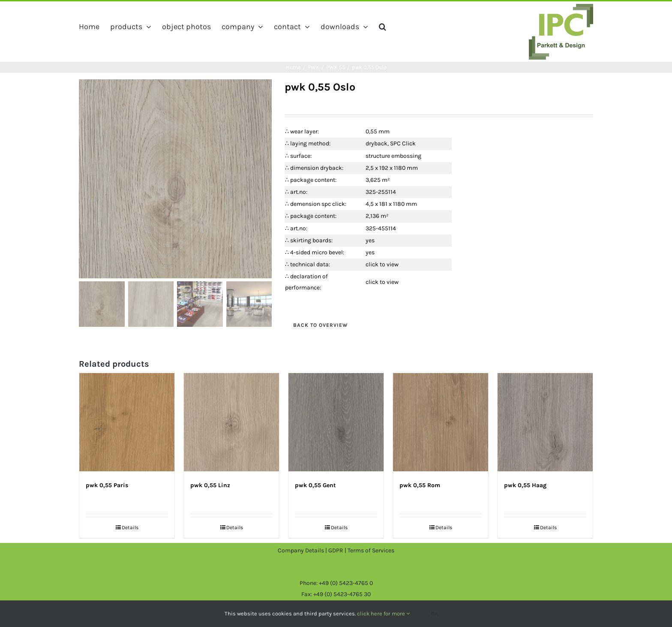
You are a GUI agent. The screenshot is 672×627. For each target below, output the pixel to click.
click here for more (383, 613)
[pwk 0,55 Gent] (336, 422)
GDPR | (338, 550)
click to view (382, 264)
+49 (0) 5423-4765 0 (346, 583)
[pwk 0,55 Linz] (231, 422)
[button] (382, 27)
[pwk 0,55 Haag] (545, 422)
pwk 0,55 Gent (315, 485)
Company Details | (303, 550)
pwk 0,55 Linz (210, 485)
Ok (435, 614)
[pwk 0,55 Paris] (127, 422)
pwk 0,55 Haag (525, 485)
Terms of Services (371, 550)
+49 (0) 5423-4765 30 (342, 594)
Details (130, 528)
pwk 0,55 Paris (107, 485)
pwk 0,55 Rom (420, 485)
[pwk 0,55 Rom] (441, 422)
